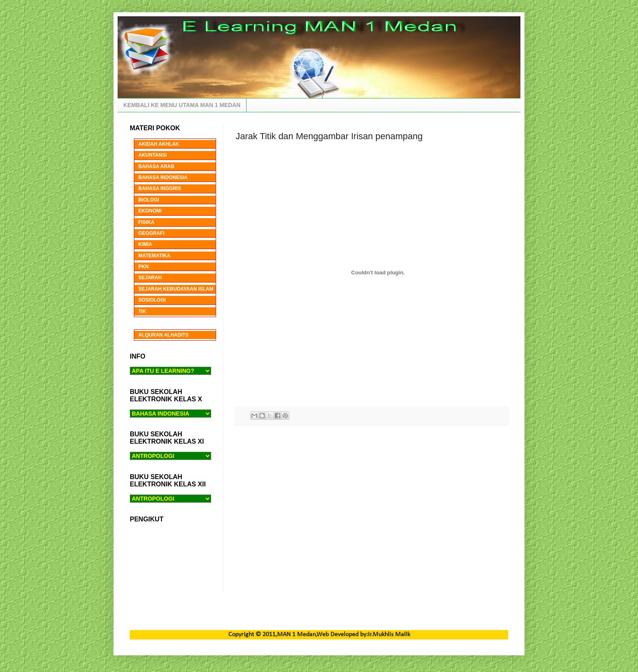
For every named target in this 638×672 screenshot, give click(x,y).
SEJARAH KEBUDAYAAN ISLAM (176, 289)
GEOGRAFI (151, 233)
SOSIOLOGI (152, 300)
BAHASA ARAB (156, 166)
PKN (143, 267)
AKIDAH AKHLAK (159, 144)
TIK (142, 311)
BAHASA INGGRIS (160, 188)
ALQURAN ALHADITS (164, 335)
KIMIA (145, 244)
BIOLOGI (149, 200)
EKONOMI (150, 211)
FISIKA (146, 222)
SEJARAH (150, 278)
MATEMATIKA (154, 256)
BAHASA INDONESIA (163, 177)
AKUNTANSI (153, 155)
